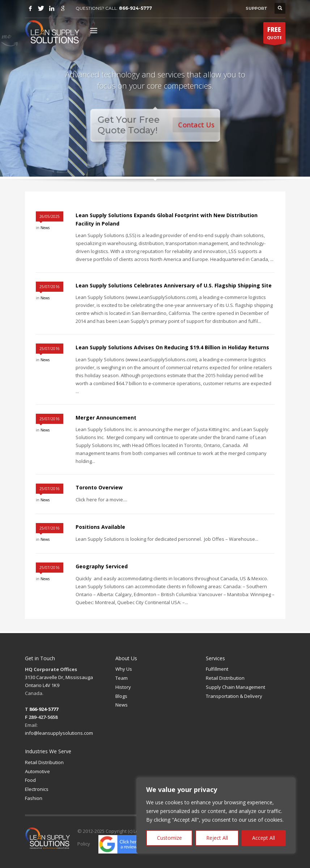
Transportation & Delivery (234, 696)
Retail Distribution (225, 678)
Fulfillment (217, 669)
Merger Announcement (106, 418)
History (123, 687)
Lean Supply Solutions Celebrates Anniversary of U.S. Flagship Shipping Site (174, 285)
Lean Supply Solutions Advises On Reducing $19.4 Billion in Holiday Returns (172, 347)
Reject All (217, 838)
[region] (216, 816)
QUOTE (274, 34)
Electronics (37, 789)
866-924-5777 (135, 8)
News (45, 228)
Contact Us (197, 125)
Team (122, 678)
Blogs (121, 696)
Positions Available (100, 527)
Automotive (37, 771)
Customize (169, 838)
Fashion (34, 798)
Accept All (264, 838)
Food (30, 780)
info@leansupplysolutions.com (59, 733)
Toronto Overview (99, 487)
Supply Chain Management (235, 687)
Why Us (124, 669)
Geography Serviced (102, 566)
